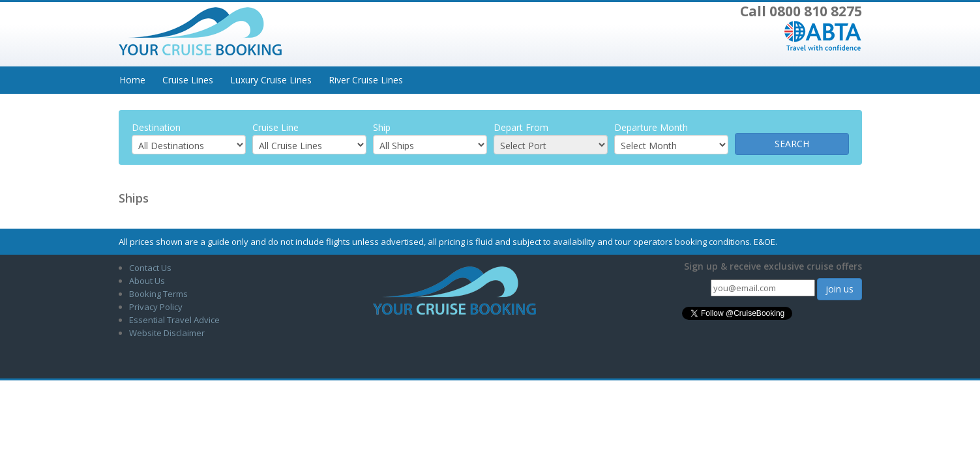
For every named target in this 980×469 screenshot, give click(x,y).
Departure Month (651, 127)
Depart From (521, 127)
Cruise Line (275, 127)
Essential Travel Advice (174, 320)
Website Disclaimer (167, 333)
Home (132, 80)
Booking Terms (158, 294)
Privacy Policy (156, 307)
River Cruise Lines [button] (366, 80)
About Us (147, 281)
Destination (156, 127)
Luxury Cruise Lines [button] (271, 80)
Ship (382, 127)
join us (839, 289)
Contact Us (150, 268)
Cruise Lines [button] (188, 80)
